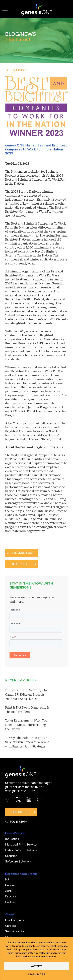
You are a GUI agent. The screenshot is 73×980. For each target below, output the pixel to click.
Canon (9, 885)
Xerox (9, 891)
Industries (12, 839)
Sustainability (15, 931)
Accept (36, 966)
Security (11, 856)
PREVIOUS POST (23, 553)
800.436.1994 (16, 822)
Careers (10, 926)
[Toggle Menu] (5, 9)
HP (7, 879)
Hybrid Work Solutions (21, 850)
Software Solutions (18, 861)
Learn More (36, 975)
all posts (20, 70)
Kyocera (11, 896)
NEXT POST (20, 564)
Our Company (15, 920)
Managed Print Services (21, 845)
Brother (11, 902)
